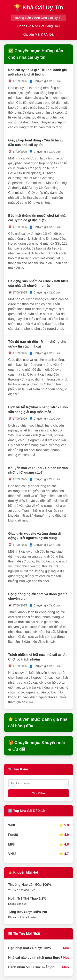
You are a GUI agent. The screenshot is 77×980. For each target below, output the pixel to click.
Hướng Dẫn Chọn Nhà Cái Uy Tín (39, 18)
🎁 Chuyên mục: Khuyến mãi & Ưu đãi (37, 746)
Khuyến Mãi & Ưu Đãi (39, 34)
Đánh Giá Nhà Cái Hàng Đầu (38, 26)
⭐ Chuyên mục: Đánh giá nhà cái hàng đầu (38, 723)
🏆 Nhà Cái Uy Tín (38, 7)
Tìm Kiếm (38, 793)
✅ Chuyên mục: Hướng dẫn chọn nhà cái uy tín (36, 54)
